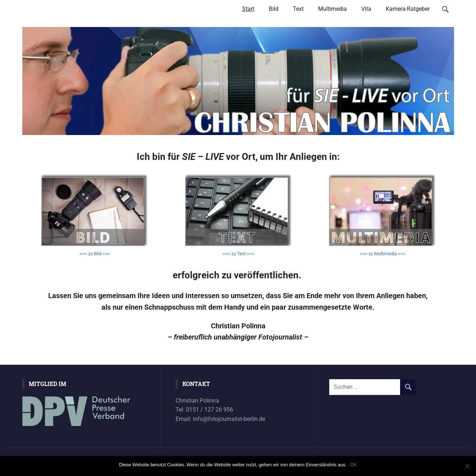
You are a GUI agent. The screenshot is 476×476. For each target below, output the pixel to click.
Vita (366, 9)
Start (248, 9)
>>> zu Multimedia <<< (382, 254)
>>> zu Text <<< (238, 254)
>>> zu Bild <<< (94, 254)
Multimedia (332, 9)
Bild (274, 9)
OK (353, 465)
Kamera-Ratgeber (408, 9)
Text (298, 9)
